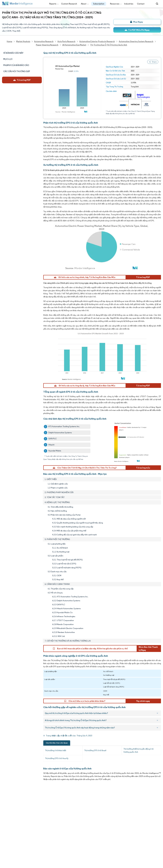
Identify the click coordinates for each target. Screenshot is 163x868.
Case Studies (32, 824)
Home (5, 796)
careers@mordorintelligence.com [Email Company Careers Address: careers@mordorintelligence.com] (104, 809)
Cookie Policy (32, 847)
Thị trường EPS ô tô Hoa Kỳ (57, 758)
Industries (129, 4)
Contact (141, 4)
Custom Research (69, 4)
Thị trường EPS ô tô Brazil (95, 750)
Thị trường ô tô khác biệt (56, 750)
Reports (53, 4)
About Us (6, 802)
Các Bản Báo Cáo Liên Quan (57, 743)
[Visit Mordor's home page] (17, 4)
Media (5, 813)
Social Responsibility (35, 813)
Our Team (30, 802)
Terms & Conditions (35, 841)
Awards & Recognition (12, 819)
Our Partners (32, 807)
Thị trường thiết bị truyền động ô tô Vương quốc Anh (138, 750)
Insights (6, 824)
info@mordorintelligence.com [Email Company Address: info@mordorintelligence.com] (66, 825)
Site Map (30, 852)
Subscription (99, 4)
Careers (6, 841)
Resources (115, 4)
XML (4, 852)
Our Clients (7, 807)
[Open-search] (157, 4)
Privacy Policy (8, 847)
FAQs (28, 819)
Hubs (28, 835)
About (84, 4)
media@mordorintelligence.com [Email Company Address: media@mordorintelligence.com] (68, 835)
